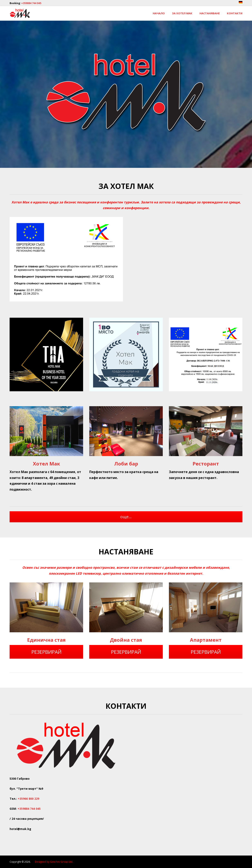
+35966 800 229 (28, 799)
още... (126, 517)
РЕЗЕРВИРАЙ (46, 652)
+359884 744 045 (31, 3)
